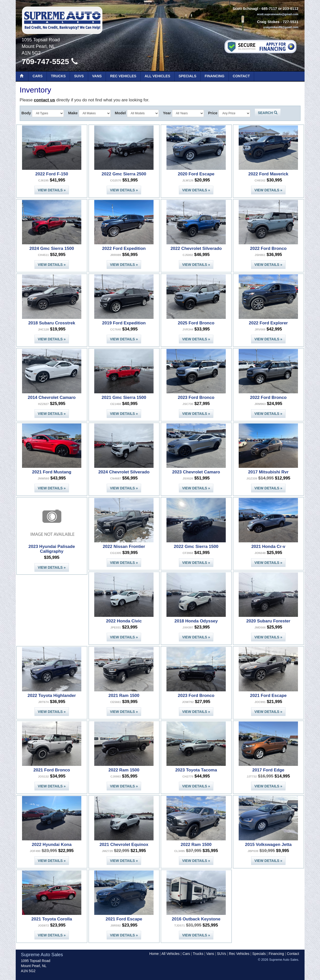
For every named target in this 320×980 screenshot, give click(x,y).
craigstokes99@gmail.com (281, 27)
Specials (187, 76)
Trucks (58, 76)
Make (73, 113)
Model (120, 113)
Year (167, 113)
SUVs (79, 76)
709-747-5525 (50, 61)
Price (213, 113)
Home (154, 954)
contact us (44, 100)
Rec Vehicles (123, 76)
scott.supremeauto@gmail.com (278, 14)
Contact (241, 76)
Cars (37, 76)
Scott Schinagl (245, 9)
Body (26, 113)
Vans (97, 76)
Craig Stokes (268, 22)
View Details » (52, 190)
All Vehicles (157, 76)
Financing (215, 76)
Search (268, 113)
